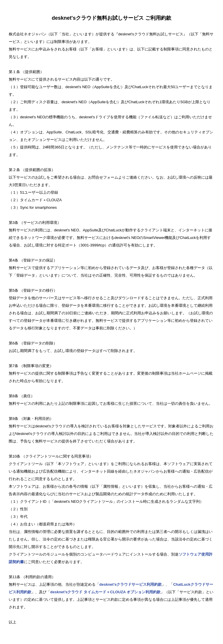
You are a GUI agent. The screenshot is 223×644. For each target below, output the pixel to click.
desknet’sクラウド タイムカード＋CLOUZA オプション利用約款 (105, 592)
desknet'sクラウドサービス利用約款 (131, 584)
